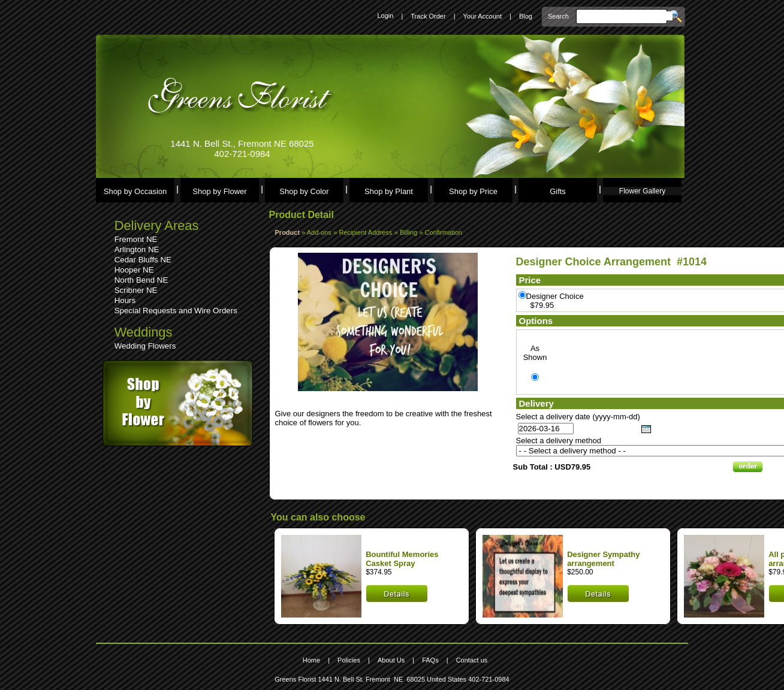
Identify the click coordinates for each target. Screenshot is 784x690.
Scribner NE (136, 290)
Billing (409, 232)
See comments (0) (308, 396)
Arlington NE (137, 249)
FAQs (430, 660)
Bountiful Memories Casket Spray (402, 559)
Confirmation (444, 232)
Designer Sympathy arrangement (603, 559)
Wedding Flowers (145, 346)
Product (288, 232)
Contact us (472, 660)
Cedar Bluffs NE (143, 260)
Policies (349, 660)
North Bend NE (141, 280)
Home (311, 660)
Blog (526, 16)
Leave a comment (308, 405)
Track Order (428, 16)
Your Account (483, 16)
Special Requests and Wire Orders (176, 311)
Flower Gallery (642, 191)
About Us (391, 660)
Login (385, 16)
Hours (125, 300)
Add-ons (319, 232)
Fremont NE (136, 239)
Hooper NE (134, 270)
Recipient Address (366, 232)
